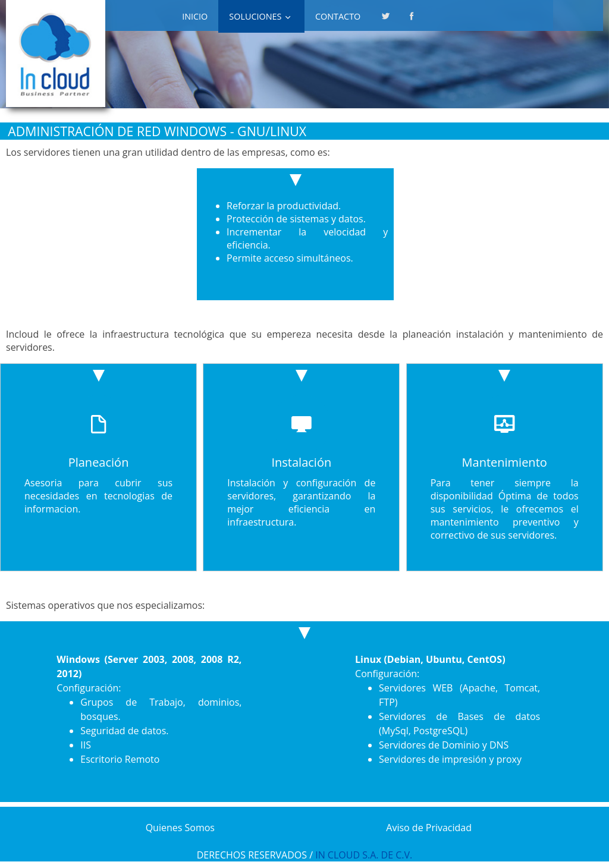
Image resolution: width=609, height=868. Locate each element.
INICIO (195, 16)
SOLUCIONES (255, 16)
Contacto (338, 16)
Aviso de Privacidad (429, 828)
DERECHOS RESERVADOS (252, 855)
